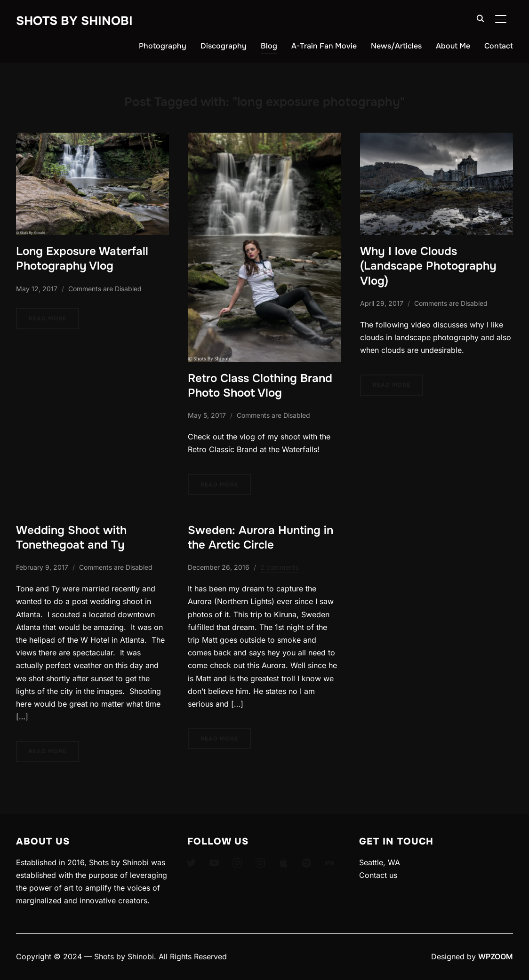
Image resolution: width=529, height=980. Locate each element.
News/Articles (396, 46)
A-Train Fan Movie (324, 46)
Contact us (378, 875)
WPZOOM (496, 956)
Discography (224, 46)
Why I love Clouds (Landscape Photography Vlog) (428, 266)
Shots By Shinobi (74, 21)
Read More (48, 319)
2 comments (279, 567)
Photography (163, 46)
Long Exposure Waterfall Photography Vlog (82, 259)
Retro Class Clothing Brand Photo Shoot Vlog (260, 386)
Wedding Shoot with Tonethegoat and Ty (71, 538)
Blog (269, 46)
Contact (499, 46)
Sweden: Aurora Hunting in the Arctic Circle (260, 538)
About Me (453, 46)
